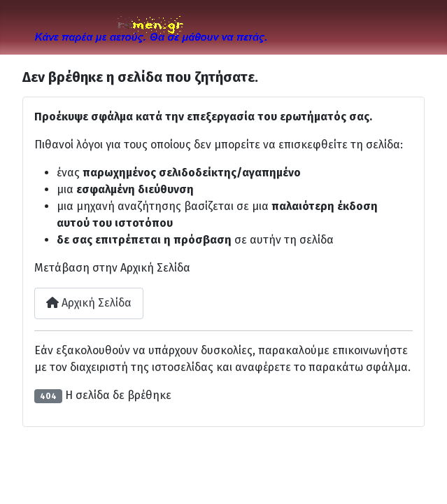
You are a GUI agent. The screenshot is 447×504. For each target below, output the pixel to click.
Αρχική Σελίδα (89, 303)
